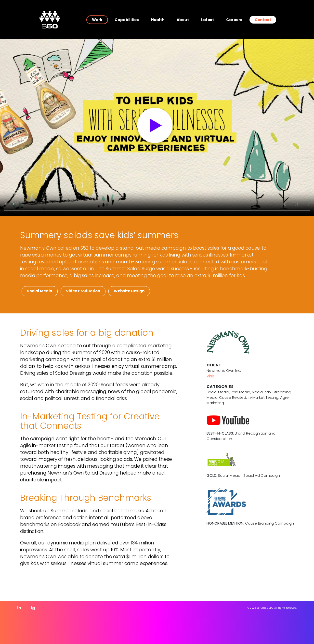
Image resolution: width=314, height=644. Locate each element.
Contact (263, 20)
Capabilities (127, 20)
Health (158, 20)
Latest (208, 20)
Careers (234, 20)
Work (97, 20)
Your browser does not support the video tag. (157, 128)
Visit (210, 376)
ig (33, 608)
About (183, 20)
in (19, 608)
